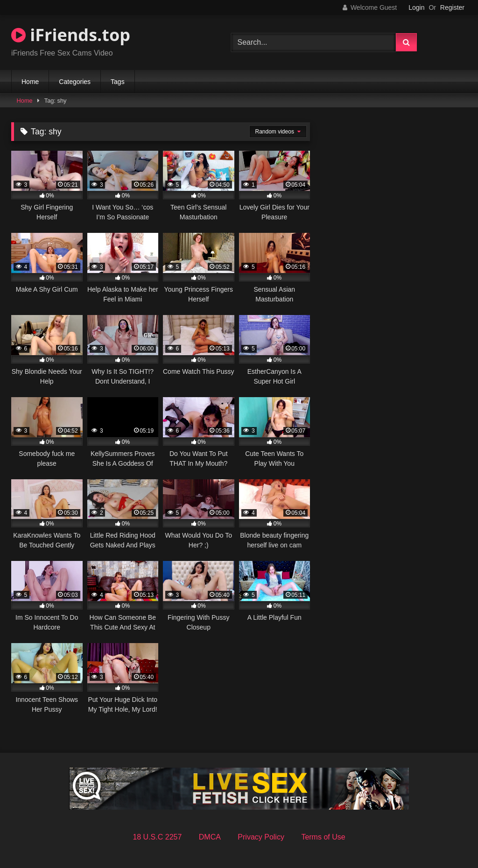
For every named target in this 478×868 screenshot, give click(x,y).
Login (416, 7)
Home (30, 82)
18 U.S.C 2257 (157, 837)
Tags (118, 82)
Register (452, 7)
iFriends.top (71, 35)
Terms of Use (323, 837)
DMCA (210, 837)
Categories (75, 82)
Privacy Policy (261, 837)
